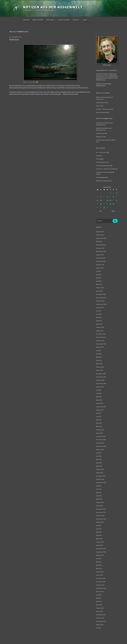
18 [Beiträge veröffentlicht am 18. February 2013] (97, 204)
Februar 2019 (100, 367)
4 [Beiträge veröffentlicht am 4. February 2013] (98, 197)
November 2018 (101, 377)
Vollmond (14, 40)
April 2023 (99, 242)
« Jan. (100, 211)
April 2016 (99, 463)
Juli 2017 (99, 413)
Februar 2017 (100, 430)
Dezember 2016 (101, 436)
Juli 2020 (99, 311)
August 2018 (100, 387)
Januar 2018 (100, 403)
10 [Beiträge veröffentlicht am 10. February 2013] (116, 197)
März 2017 (99, 427)
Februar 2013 (100, 572)
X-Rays (105, 133)
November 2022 (101, 245)
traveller (99, 123)
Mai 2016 (99, 460)
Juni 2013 (99, 559)
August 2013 (100, 555)
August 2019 (100, 347)
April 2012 (99, 602)
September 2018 (101, 384)
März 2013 (99, 569)
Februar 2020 (100, 327)
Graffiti (98, 156)
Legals (86, 20)
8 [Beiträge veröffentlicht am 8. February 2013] (111, 197)
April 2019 (99, 360)
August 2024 (100, 232)
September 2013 (101, 552)
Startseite (26, 20)
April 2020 (99, 321)
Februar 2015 (100, 502)
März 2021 (99, 285)
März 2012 (99, 605)
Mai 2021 (99, 278)
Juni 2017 (99, 417)
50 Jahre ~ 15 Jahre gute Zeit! (105, 109)
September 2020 (101, 304)
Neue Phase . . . (101, 106)
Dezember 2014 (101, 509)
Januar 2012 (100, 611)
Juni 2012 (99, 595)
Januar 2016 (100, 473)
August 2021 (100, 268)
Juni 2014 (99, 529)
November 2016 (101, 440)
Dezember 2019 (101, 334)
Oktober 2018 (100, 380)
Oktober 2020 (100, 301)
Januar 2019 (100, 370)
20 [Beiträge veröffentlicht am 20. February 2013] (104, 204)
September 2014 (101, 519)
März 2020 (99, 324)
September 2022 (101, 251)
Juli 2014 (99, 526)
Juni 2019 (99, 354)
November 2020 (101, 298)
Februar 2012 (100, 608)
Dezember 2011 (101, 615)
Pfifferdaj (99, 159)
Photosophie (51, 20)
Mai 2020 (99, 318)
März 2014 (99, 539)
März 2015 (99, 499)
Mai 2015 (99, 493)
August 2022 (100, 255)
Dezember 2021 (101, 258)
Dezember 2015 (101, 476)
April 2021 (99, 281)
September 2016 (101, 446)
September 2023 (101, 238)
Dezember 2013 (101, 549)
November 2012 (101, 582)
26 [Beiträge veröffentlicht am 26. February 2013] (101, 208)
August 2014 (100, 522)
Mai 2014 (99, 532)
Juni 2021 (99, 275)
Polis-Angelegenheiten (103, 166)
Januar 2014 (100, 545)
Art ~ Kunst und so (102, 152)
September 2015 (101, 483)
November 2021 (101, 261)
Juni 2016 (99, 456)
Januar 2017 (100, 433)
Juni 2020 (99, 314)
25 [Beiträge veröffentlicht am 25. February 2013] (97, 208)
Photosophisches (101, 162)
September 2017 (101, 407)
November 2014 (101, 512)
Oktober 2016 (100, 443)
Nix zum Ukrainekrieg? (103, 112)
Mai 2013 (99, 562)
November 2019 (101, 337)
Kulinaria (77, 20)
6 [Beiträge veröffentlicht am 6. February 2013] (104, 197)
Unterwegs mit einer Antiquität (105, 172)
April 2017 (99, 423)
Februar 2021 (100, 288)
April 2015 (99, 496)
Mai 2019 (99, 357)
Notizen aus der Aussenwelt (53, 7)
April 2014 (99, 536)
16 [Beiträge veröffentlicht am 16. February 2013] (113, 200)
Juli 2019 (99, 351)
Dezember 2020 (101, 294)
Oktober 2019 (100, 341)
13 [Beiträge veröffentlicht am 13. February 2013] (104, 200)
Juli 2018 (99, 390)
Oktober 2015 (100, 479)
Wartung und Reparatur (103, 181)
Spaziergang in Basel (102, 103)
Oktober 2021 (100, 265)
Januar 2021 (100, 291)
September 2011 (101, 621)
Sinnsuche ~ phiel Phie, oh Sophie (106, 169)
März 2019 (99, 364)
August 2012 (100, 592)
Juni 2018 (99, 393)
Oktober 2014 (100, 516)
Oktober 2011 (100, 618)
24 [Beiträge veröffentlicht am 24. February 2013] (116, 204)
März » (114, 211)
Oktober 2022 (100, 248)
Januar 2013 (100, 575)
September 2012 (101, 588)
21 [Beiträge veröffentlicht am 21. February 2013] (108, 204)
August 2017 (100, 410)
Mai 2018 (99, 397)
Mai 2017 (99, 420)
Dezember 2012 (101, 578)
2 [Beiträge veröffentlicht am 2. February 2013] (113, 193)
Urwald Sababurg (101, 177)
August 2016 (100, 450)
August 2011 (100, 625)
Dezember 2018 (101, 374)
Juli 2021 (99, 271)
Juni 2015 (99, 489)
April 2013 (99, 565)
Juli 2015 (99, 486)
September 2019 (101, 344)
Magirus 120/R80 (38, 20)
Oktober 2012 (100, 585)
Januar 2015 (100, 506)
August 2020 (100, 308)
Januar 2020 (100, 331)
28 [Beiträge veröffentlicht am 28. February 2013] (108, 208)
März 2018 (99, 400)
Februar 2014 (100, 542)
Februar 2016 (100, 469)
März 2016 (99, 466)
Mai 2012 (99, 598)
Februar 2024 (100, 235)
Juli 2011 (98, 628)
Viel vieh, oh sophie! (64, 20)
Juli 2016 (99, 453)
